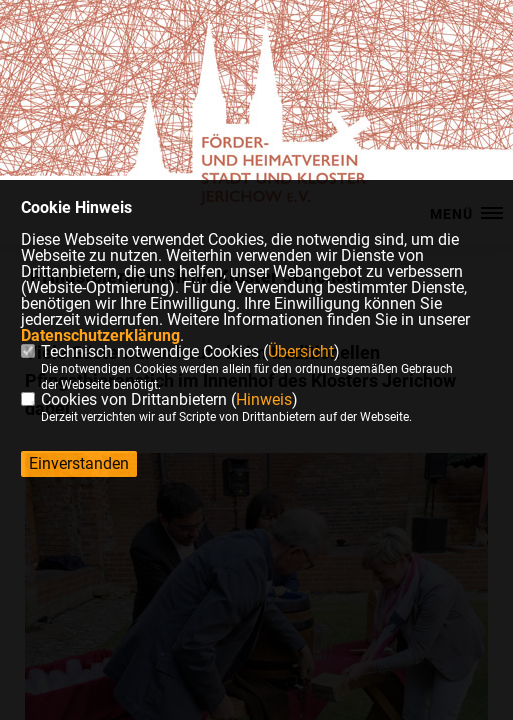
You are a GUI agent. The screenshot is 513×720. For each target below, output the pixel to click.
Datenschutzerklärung (100, 335)
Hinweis (264, 399)
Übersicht (301, 351)
